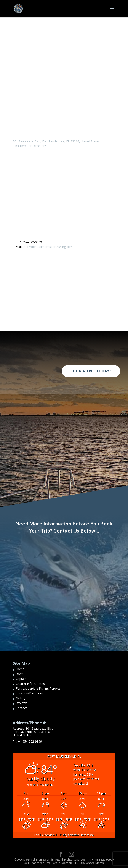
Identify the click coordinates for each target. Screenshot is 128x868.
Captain (21, 679)
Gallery (21, 698)
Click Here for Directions (30, 146)
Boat (19, 674)
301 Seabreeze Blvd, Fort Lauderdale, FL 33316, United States (56, 141)
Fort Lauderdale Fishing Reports (38, 688)
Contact (21, 708)
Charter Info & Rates (30, 684)
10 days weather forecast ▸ (64, 835)
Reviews (22, 703)
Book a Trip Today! (91, 371)
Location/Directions (30, 693)
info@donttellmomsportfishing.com (48, 247)
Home (20, 669)
